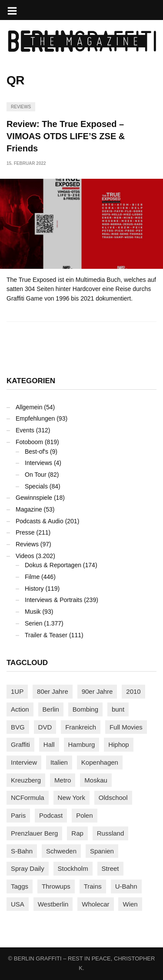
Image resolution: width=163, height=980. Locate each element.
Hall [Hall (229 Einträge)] (49, 744)
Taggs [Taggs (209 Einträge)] (20, 886)
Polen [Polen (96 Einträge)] (84, 815)
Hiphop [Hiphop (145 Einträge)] (119, 744)
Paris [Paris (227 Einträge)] (18, 815)
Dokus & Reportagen (53, 565)
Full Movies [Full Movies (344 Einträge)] (126, 727)
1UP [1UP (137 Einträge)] (17, 691)
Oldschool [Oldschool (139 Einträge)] (113, 798)
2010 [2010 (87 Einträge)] (133, 691)
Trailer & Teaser (46, 635)
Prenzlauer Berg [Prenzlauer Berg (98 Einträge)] (34, 833)
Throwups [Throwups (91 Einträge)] (56, 886)
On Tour (36, 475)
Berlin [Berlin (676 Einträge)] (51, 709)
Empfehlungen (35, 418)
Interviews (38, 463)
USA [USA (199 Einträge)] (18, 904)
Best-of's (37, 452)
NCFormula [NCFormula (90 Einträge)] (28, 798)
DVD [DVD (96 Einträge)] (45, 727)
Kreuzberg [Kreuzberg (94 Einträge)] (26, 780)
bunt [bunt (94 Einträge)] (118, 709)
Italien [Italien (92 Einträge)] (59, 762)
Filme (32, 577)
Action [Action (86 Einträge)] (20, 709)
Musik (33, 612)
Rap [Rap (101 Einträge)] (77, 833)
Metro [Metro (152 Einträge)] (63, 780)
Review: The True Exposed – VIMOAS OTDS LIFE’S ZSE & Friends (66, 136)
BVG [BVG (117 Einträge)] (18, 727)
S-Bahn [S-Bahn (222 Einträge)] (22, 851)
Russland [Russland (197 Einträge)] (111, 833)
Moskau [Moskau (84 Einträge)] (96, 780)
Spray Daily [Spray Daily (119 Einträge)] (28, 868)
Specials (36, 486)
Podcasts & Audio (40, 521)
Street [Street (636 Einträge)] (110, 868)
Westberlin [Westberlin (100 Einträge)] (53, 904)
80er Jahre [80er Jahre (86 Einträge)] (53, 691)
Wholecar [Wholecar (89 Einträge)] (95, 904)
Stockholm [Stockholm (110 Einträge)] (73, 868)
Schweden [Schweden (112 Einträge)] (61, 851)
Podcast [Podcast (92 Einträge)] (51, 815)
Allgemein (29, 407)
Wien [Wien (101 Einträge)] (130, 904)
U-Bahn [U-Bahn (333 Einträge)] (126, 886)
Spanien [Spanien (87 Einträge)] (102, 851)
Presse (25, 532)
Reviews (21, 107)
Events (25, 430)
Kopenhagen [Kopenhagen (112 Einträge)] (100, 762)
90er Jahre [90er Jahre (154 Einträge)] (97, 691)
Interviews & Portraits (53, 600)
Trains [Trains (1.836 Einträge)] (93, 886)
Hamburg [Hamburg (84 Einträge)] (82, 744)
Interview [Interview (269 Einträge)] (24, 762)
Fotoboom (29, 442)
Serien (33, 623)
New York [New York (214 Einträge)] (72, 798)
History (34, 589)
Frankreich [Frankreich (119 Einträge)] (81, 727)
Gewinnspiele (34, 498)
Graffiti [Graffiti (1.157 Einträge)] (20, 744)
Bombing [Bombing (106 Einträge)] (85, 709)
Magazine (29, 509)
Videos (25, 556)
